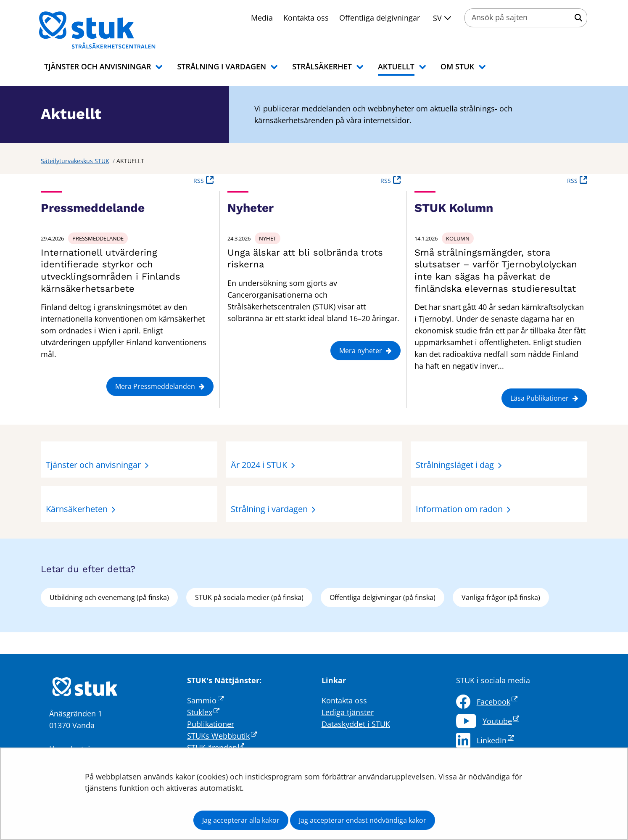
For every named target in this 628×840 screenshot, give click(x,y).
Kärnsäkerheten (77, 509)
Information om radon (459, 509)
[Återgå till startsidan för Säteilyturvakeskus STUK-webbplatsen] (108, 30)
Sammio (205, 700)
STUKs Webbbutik (222, 736)
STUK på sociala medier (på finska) (249, 597)
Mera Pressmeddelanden (160, 386)
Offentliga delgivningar (380, 18)
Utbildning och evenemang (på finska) (109, 597)
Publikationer (211, 724)
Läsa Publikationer (544, 398)
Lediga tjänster (348, 712)
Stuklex (203, 712)
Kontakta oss (306, 18)
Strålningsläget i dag (455, 465)
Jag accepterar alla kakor (241, 820)
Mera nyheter (365, 351)
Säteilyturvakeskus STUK (75, 161)
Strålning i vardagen (269, 509)
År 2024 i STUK (259, 465)
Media (262, 18)
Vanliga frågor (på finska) (501, 597)
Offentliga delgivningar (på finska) (383, 597)
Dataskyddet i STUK (356, 724)
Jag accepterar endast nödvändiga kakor (363, 820)
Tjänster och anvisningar (93, 465)
